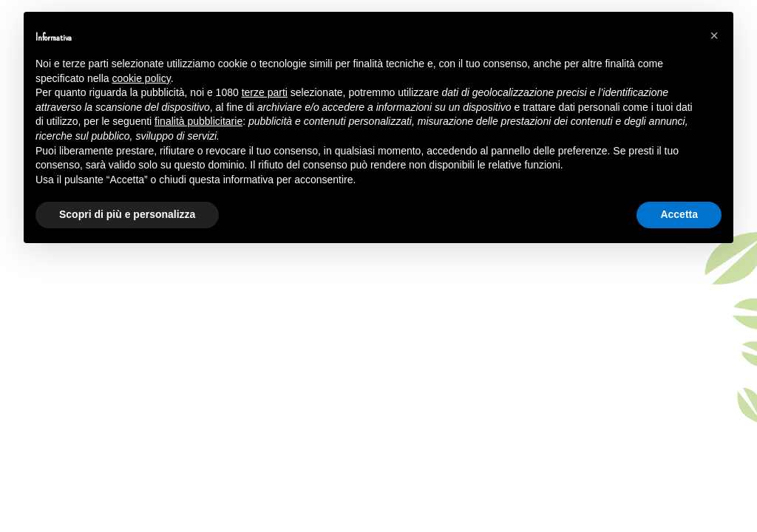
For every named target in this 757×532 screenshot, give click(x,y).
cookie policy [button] (142, 78)
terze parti (265, 92)
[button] (714, 35)
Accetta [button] (679, 214)
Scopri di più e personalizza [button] (127, 214)
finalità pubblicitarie (198, 121)
